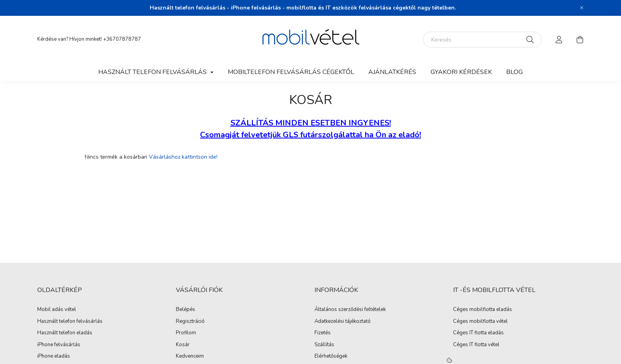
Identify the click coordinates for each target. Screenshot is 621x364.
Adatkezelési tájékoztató (343, 322)
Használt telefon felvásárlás (70, 322)
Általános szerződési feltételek (350, 310)
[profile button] (559, 40)
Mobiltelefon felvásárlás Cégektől (291, 72)
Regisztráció (190, 322)
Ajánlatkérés (392, 72)
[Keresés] (482, 40)
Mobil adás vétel (57, 310)
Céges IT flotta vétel (476, 345)
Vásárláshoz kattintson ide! (183, 157)
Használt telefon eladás (65, 333)
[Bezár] (582, 8)
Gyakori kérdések (461, 72)
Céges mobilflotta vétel (480, 322)
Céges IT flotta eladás (478, 333)
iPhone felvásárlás (59, 345)
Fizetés (323, 333)
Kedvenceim (190, 356)
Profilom (186, 333)
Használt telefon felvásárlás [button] (153, 72)
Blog (514, 72)
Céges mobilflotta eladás (483, 310)
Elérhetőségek (331, 356)
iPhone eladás (54, 356)
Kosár (183, 345)
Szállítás (324, 345)
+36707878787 (122, 39)
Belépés (186, 310)
